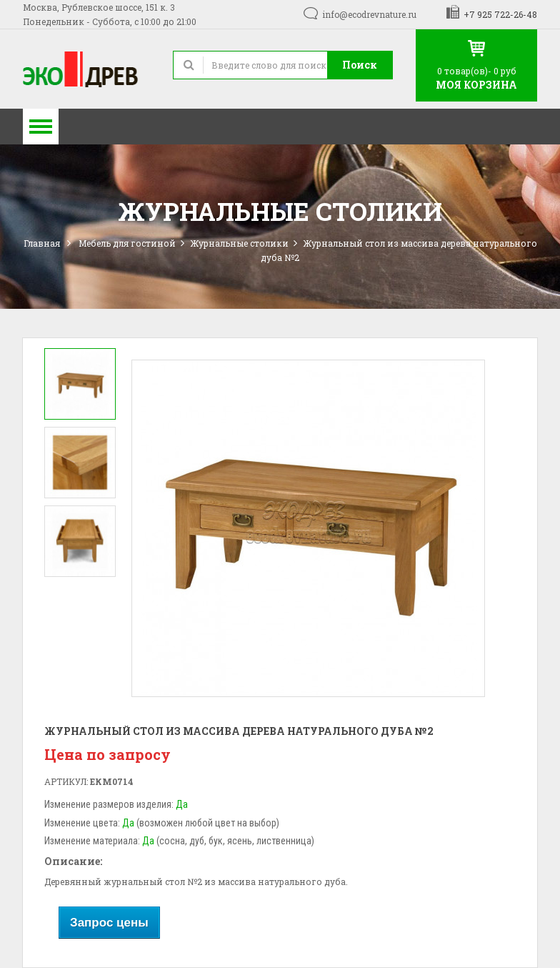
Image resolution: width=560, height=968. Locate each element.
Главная (42, 243)
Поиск (360, 65)
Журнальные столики (239, 243)
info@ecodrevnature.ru (369, 14)
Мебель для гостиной (127, 243)
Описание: (73, 861)
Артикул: (66, 781)
